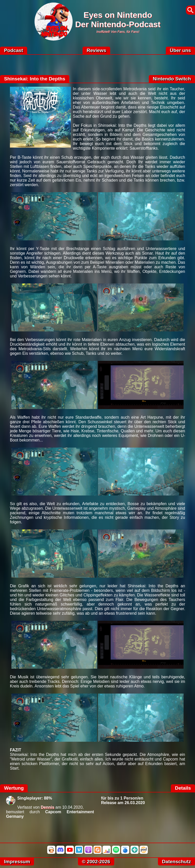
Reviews (96, 50)
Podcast (14, 50)
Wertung (14, 788)
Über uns (180, 50)
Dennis (48, 807)
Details (183, 788)
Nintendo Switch (172, 79)
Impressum (17, 862)
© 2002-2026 (96, 862)
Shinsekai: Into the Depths (35, 79)
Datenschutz (176, 862)
